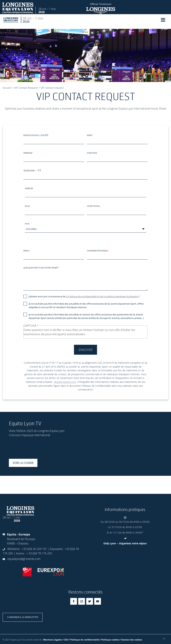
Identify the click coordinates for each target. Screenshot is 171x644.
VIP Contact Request (26, 88)
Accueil (7, 88)
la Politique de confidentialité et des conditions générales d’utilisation (102, 296)
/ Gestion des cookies (131, 640)
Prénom (28, 153)
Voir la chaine (23, 463)
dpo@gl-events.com (65, 382)
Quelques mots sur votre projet (41, 268)
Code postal (93, 206)
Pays (27, 224)
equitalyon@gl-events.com (24, 559)
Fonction (92, 153)
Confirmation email (97, 251)
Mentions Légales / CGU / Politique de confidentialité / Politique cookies (81, 640)
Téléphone (29, 171)
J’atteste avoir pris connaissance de (84, 296)
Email (26, 251)
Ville (27, 206)
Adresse (29, 188)
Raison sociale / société (36, 135)
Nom (89, 135)
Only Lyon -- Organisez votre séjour (125, 543)
